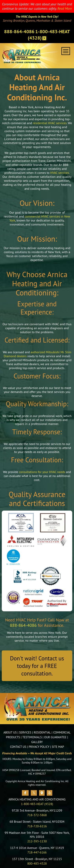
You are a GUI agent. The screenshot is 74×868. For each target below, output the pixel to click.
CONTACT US (18, 747)
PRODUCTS (13, 737)
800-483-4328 (37, 863)
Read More (65, 9)
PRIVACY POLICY (39, 747)
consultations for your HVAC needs (42, 472)
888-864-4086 (19, 31)
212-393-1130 (37, 841)
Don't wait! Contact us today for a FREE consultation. (37, 666)
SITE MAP (58, 747)
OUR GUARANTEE (55, 737)
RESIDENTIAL (42, 732)
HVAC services (60, 173)
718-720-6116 (37, 826)
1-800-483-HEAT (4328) (37, 804)
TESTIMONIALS (32, 737)
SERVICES (25, 732)
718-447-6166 (37, 852)
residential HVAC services (50, 123)
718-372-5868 (37, 815)
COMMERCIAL (62, 732)
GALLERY (37, 742)
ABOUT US (10, 732)
